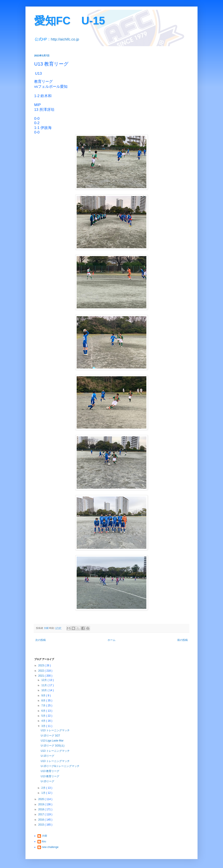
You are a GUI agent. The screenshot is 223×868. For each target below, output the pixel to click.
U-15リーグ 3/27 (50, 736)
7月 (44, 706)
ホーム (111, 640)
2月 (44, 788)
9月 (44, 696)
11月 (45, 685)
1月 (44, 793)
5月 (44, 716)
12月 (45, 680)
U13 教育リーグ (50, 771)
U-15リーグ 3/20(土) (53, 746)
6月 (44, 711)
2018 (42, 809)
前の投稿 (182, 640)
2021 (42, 676)
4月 (44, 721)
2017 (42, 814)
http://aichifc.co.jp (65, 39)
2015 (42, 825)
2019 (42, 804)
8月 (44, 701)
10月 (45, 690)
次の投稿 (41, 640)
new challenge (50, 847)
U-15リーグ (47, 756)
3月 (44, 726)
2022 (42, 671)
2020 (42, 799)
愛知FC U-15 (70, 21)
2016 (42, 820)
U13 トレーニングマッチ (55, 730)
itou (44, 841)
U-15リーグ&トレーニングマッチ (60, 766)
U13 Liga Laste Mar (52, 741)
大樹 (44, 836)
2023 (42, 665)
